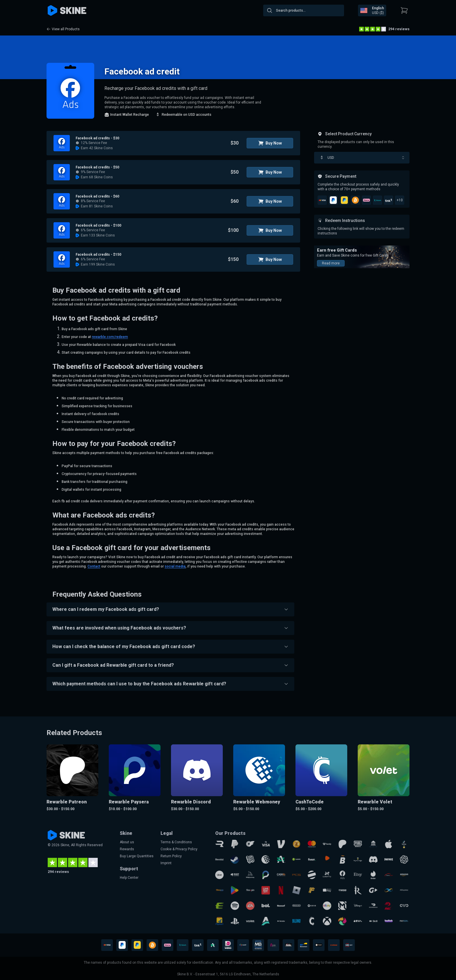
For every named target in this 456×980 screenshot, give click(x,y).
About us (127, 842)
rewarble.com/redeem (110, 337)
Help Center (129, 878)
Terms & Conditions (176, 842)
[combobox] (304, 10)
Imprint (166, 863)
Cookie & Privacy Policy (179, 849)
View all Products (63, 29)
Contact (94, 566)
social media (175, 566)
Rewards (127, 849)
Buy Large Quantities (137, 856)
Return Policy (171, 856)
